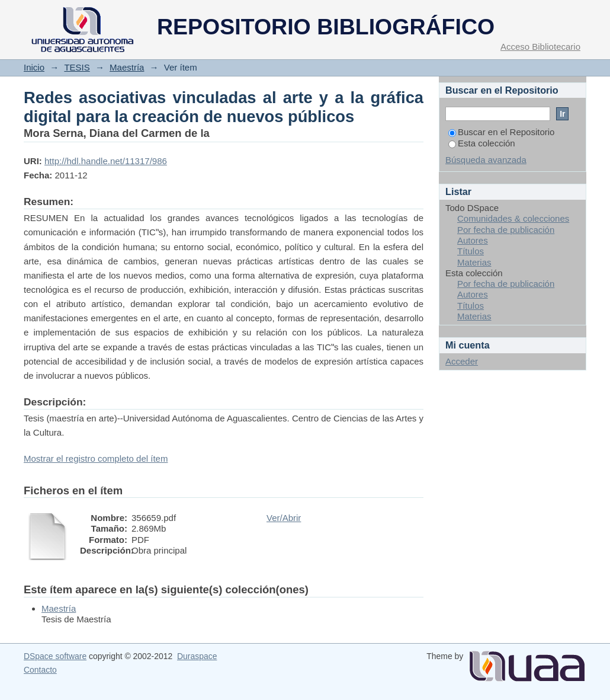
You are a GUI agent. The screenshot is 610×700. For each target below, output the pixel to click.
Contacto (40, 670)
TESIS (77, 67)
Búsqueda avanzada (486, 160)
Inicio (34, 67)
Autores (473, 240)
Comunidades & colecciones (513, 218)
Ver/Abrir (284, 518)
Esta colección (482, 143)
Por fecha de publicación (506, 230)
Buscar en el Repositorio (501, 132)
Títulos (471, 251)
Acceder (462, 361)
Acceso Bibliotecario (540, 47)
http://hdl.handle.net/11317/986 (106, 161)
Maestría (127, 67)
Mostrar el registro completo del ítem (96, 458)
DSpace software (55, 656)
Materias (474, 262)
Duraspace (197, 656)
